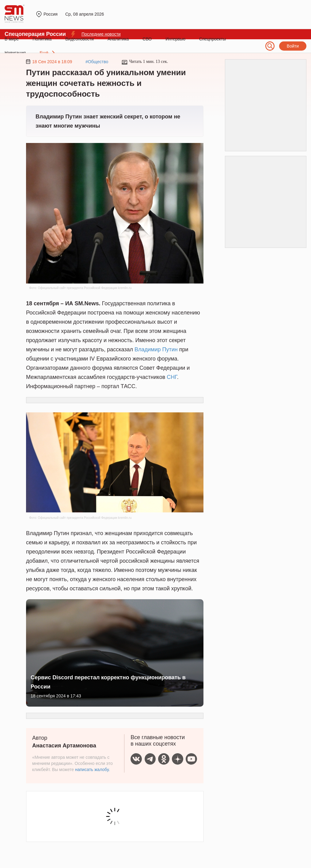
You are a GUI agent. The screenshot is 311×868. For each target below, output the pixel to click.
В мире (12, 39)
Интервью (175, 39)
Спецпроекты (212, 39)
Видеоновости (80, 39)
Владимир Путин (156, 349)
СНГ (172, 377)
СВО (147, 39)
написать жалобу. (92, 770)
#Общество (97, 62)
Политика (42, 39)
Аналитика (118, 39)
